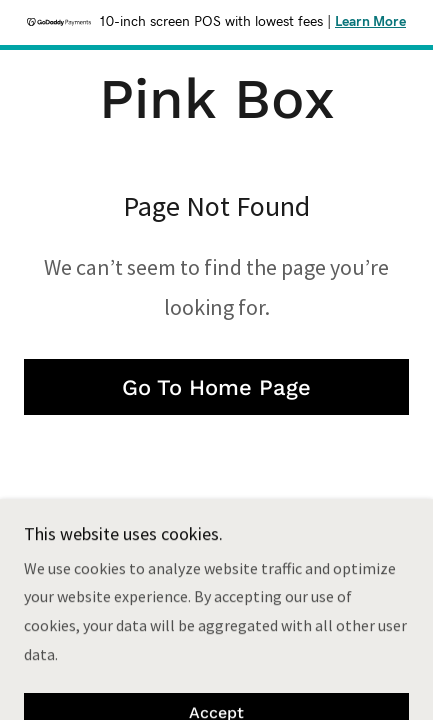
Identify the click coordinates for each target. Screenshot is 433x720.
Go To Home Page (216, 387)
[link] (217, 99)
